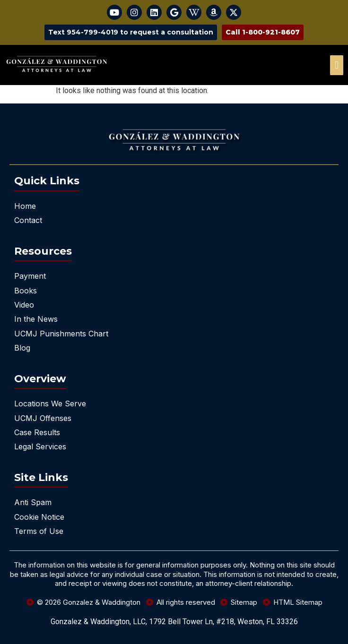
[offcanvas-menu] (337, 65)
